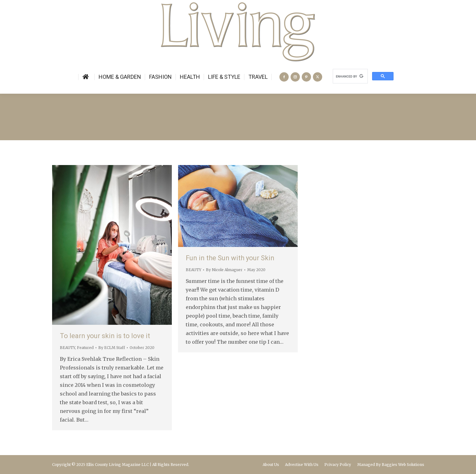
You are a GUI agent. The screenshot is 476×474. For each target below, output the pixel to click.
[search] (350, 76)
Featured (85, 348)
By (112, 348)
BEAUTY (67, 348)
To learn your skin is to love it (105, 336)
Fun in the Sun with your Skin (230, 258)
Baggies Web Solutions (403, 465)
